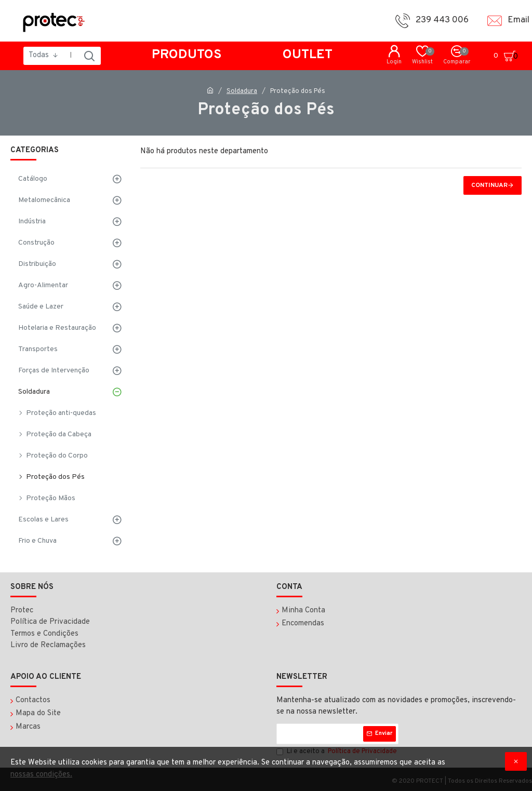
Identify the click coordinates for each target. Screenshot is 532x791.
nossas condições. (41, 775)
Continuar (489, 185)
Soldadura (242, 91)
